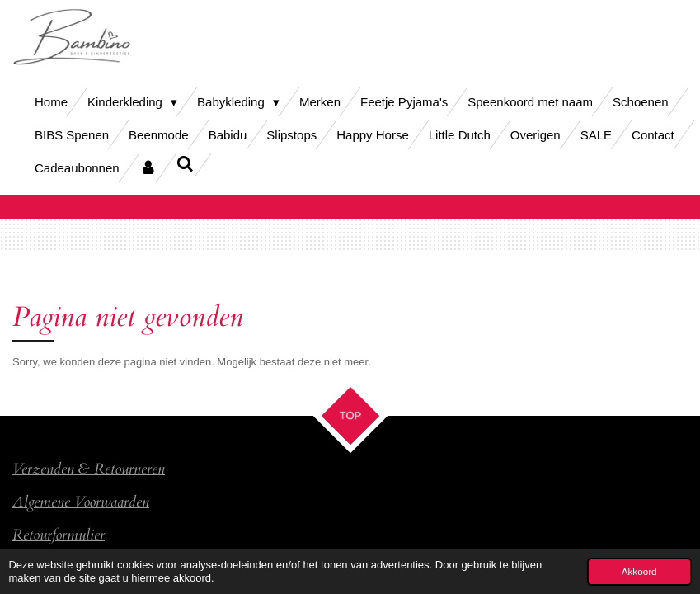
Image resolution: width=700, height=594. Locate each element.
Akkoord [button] (639, 571)
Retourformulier (59, 535)
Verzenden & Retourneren (89, 469)
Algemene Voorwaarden (81, 502)
